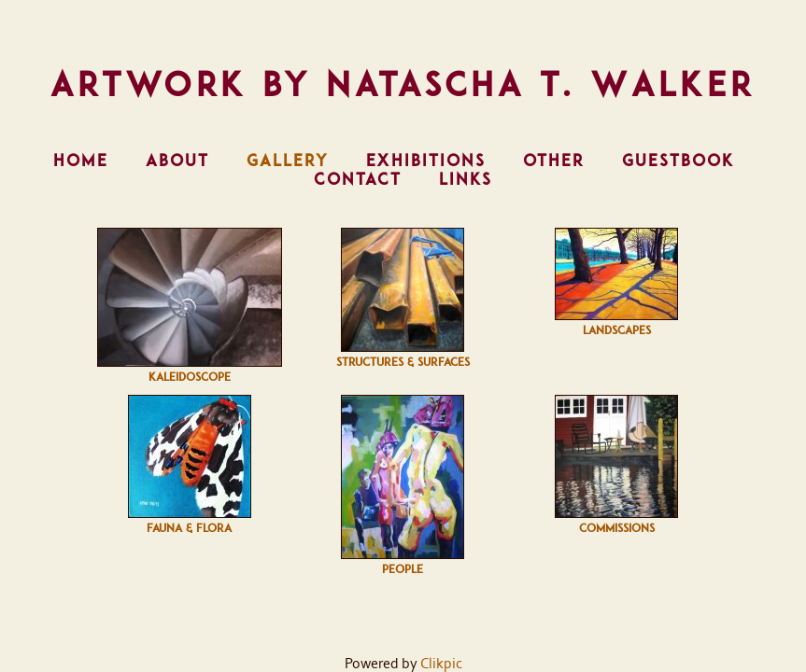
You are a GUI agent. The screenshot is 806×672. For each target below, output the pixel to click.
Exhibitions (426, 161)
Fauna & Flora (189, 528)
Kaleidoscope (190, 377)
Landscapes (617, 330)
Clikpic (441, 664)
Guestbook (678, 161)
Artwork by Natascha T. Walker (403, 84)
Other (554, 161)
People (403, 569)
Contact (358, 179)
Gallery (288, 161)
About (177, 161)
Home (81, 161)
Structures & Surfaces (403, 362)
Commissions (617, 528)
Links (466, 179)
